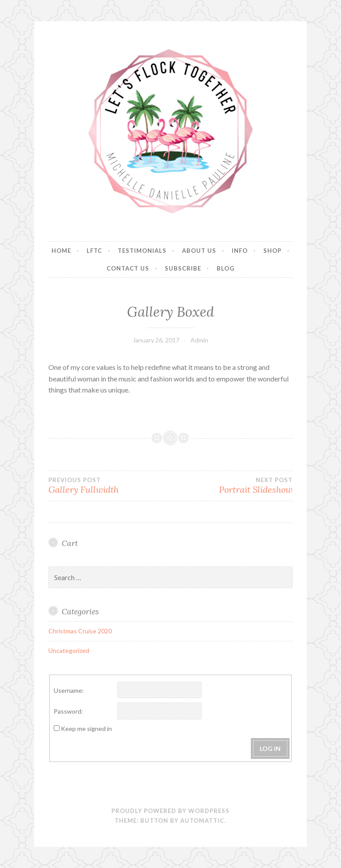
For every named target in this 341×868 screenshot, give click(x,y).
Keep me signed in (86, 729)
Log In (270, 748)
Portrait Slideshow (232, 486)
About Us (199, 251)
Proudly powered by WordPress (170, 811)
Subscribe (183, 268)
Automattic (202, 821)
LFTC (94, 251)
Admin (199, 340)
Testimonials (142, 251)
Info (240, 251)
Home (61, 251)
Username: (69, 690)
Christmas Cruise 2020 (80, 631)
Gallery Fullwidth (109, 486)
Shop (272, 251)
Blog (226, 268)
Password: (68, 711)
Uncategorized (69, 650)
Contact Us (128, 268)
